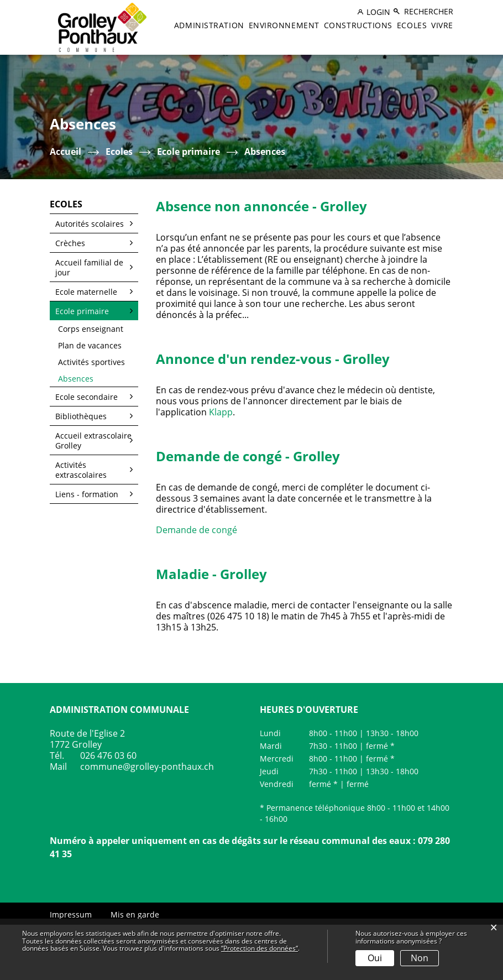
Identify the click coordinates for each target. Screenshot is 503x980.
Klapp (221, 412)
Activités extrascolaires (81, 470)
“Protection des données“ (260, 948)
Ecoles (412, 25)
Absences (98, 379)
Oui (375, 958)
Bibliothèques (81, 416)
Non (420, 958)
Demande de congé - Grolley (248, 456)
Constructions (358, 25)
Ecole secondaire (87, 397)
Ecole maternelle (86, 292)
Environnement (284, 25)
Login (378, 12)
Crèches (70, 243)
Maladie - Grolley (211, 574)
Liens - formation (87, 494)
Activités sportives (91, 362)
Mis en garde (135, 914)
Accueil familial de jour (89, 267)
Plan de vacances (90, 345)
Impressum (71, 914)
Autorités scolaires (90, 224)
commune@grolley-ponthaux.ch (147, 767)
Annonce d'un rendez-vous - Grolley (273, 359)
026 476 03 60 (108, 755)
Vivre (442, 25)
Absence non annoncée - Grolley (261, 206)
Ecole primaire (82, 311)
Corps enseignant (91, 329)
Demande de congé (202, 530)
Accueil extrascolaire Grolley (93, 441)
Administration (209, 25)
